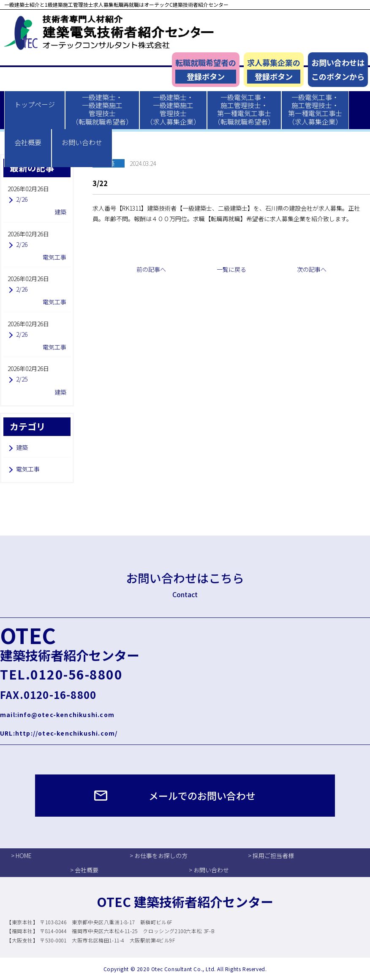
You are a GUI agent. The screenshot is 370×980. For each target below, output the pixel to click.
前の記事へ (151, 269)
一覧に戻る (231, 269)
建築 (22, 447)
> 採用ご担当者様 (271, 855)
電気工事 (28, 469)
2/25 (22, 379)
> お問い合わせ (209, 870)
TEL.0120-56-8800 (61, 674)
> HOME (21, 855)
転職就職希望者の (206, 70)
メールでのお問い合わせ (202, 796)
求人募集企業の (274, 70)
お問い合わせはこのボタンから (338, 69)
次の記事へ (312, 269)
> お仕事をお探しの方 (159, 855)
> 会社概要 (84, 870)
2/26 (22, 199)
